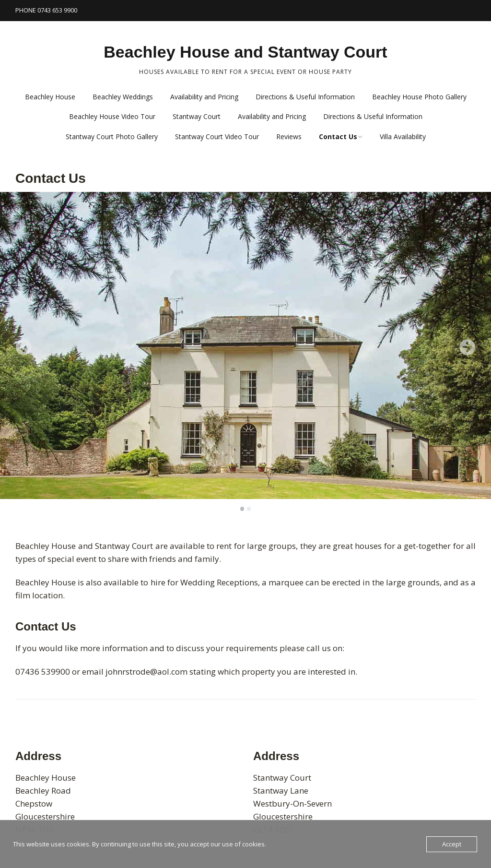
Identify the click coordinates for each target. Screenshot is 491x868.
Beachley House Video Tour (112, 116)
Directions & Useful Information (305, 97)
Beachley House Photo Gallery (419, 97)
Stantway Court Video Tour (217, 137)
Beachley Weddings (123, 97)
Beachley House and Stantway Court (245, 52)
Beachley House (50, 97)
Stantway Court (197, 116)
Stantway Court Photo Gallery (112, 137)
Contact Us (338, 137)
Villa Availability (403, 137)
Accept (452, 844)
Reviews (289, 137)
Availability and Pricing (204, 97)
